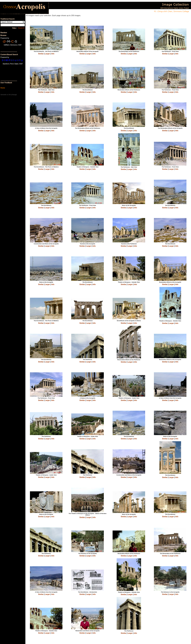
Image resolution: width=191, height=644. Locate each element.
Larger (47, 54)
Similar (41, 54)
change (14, 95)
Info (53, 54)
